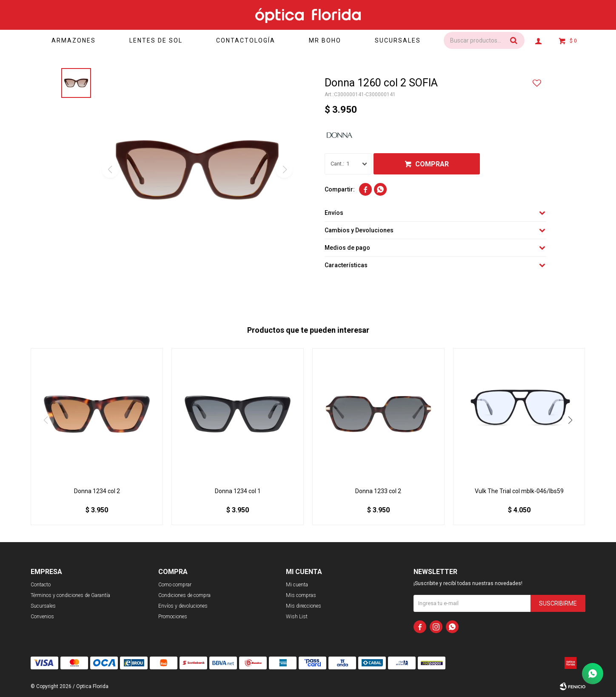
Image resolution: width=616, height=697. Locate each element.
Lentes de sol (156, 40)
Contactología (246, 40)
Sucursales (398, 40)
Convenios (42, 617)
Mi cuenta (297, 585)
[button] (570, 420)
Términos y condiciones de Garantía (70, 595)
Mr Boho (325, 40)
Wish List (297, 617)
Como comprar (175, 585)
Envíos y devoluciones (183, 606)
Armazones (74, 40)
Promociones (173, 617)
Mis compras (301, 595)
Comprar (432, 164)
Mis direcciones (304, 606)
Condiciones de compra (184, 595)
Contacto (41, 585)
